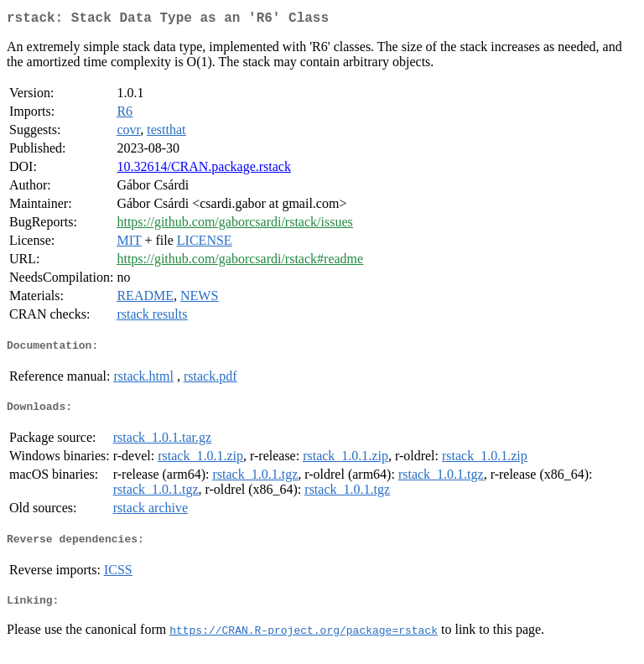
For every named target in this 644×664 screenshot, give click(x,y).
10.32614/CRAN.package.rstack (204, 170)
